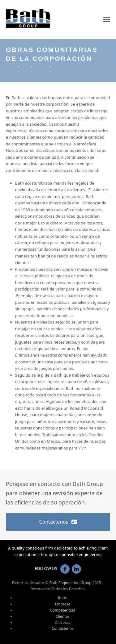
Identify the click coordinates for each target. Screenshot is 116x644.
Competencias (63, 610)
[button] (107, 20)
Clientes (63, 616)
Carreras (63, 623)
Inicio (63, 598)
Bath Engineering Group (70, 583)
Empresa (63, 604)
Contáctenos (63, 628)
